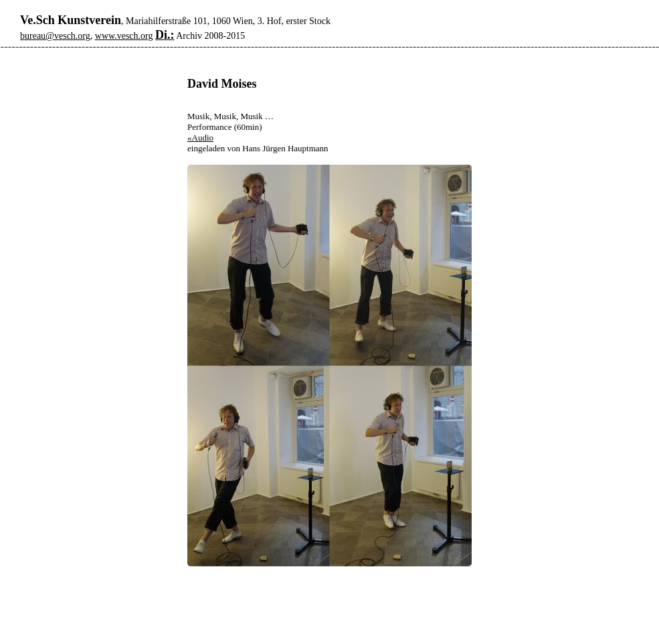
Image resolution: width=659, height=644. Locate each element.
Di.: (165, 35)
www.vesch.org (124, 36)
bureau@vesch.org (55, 36)
